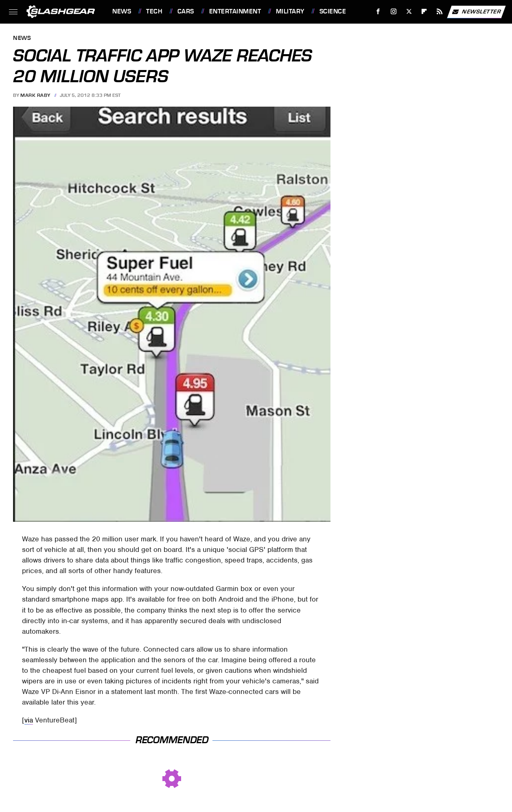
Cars (186, 11)
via (29, 720)
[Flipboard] (424, 12)
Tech (154, 11)
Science (333, 11)
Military (290, 11)
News (122, 11)
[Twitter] (409, 12)
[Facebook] (378, 12)
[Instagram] (394, 12)
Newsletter (476, 12)
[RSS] (440, 12)
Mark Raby (35, 95)
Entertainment (235, 11)
